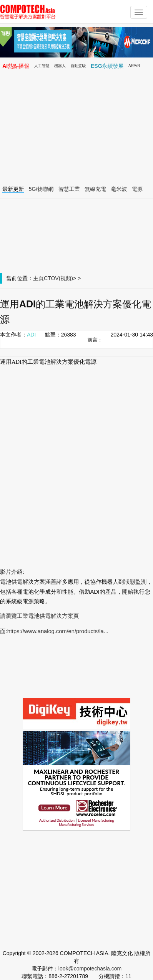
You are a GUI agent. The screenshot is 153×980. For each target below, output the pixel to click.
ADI (31, 335)
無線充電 (95, 189)
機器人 (60, 66)
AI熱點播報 (16, 66)
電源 (137, 189)
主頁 (38, 278)
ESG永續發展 (107, 66)
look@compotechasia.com (90, 969)
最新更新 (13, 189)
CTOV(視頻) (58, 278)
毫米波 (119, 189)
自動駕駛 (78, 66)
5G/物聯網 (41, 189)
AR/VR (134, 66)
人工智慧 (42, 66)
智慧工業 (69, 189)
